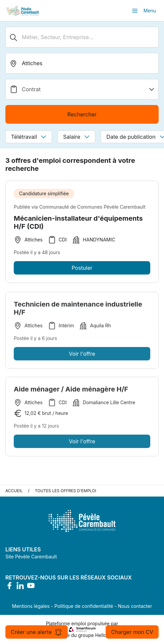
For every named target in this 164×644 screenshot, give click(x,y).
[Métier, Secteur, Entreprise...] (82, 37)
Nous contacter (135, 606)
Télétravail (29, 137)
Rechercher (82, 114)
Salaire (76, 137)
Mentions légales (31, 606)
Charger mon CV (132, 632)
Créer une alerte (37, 632)
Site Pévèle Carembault (31, 557)
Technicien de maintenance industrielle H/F (78, 310)
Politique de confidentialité (84, 606)
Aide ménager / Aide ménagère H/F (71, 391)
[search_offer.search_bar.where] (82, 63)
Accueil (14, 491)
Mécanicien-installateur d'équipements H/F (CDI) (78, 222)
